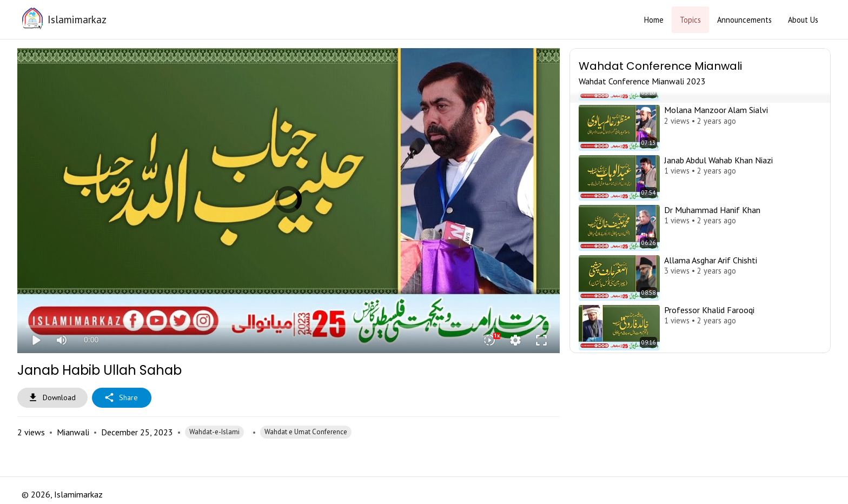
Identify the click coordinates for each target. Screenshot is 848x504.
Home (654, 20)
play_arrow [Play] (36, 340)
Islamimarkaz (77, 19)
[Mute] (62, 340)
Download (52, 398)
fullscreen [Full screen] (541, 340)
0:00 (91, 340)
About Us (803, 20)
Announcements (744, 20)
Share (122, 398)
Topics (690, 20)
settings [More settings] (515, 340)
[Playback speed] (489, 340)
